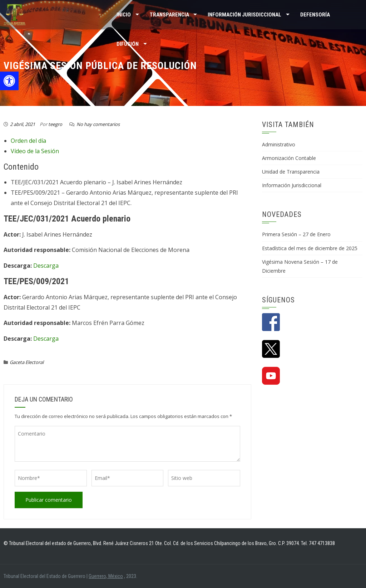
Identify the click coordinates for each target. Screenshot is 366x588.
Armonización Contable (289, 158)
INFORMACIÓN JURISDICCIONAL (244, 15)
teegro (55, 124)
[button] (9, 81)
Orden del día (28, 141)
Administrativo (279, 144)
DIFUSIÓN (128, 44)
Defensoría (315, 15)
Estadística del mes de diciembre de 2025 (310, 248)
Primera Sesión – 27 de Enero (296, 234)
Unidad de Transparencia (291, 172)
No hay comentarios (98, 124)
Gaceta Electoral (27, 362)
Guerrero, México (106, 576)
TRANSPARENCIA (169, 15)
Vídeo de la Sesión (35, 151)
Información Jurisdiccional (292, 185)
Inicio (124, 15)
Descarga (46, 266)
